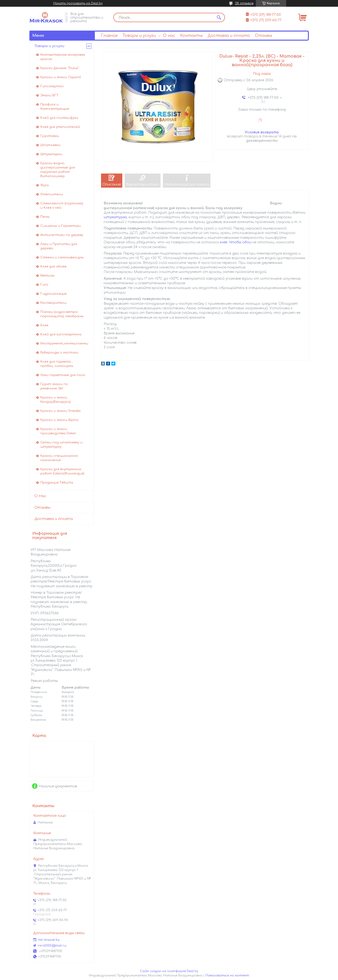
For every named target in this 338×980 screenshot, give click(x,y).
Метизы (47, 276)
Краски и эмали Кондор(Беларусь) (56, 400)
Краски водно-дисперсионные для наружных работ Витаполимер (58, 170)
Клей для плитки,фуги (59, 118)
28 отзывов (244, 3)
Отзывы (263, 36)
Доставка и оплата (229, 36)
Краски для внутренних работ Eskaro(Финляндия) (62, 471)
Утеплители (52, 194)
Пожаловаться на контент (227, 975)
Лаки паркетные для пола (63, 375)
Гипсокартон (52, 86)
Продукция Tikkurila (57, 483)
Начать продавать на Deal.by (78, 3)
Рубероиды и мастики (59, 353)
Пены (45, 217)
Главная (109, 36)
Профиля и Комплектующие (55, 107)
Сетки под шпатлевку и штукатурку (61, 445)
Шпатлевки (50, 145)
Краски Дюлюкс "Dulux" (60, 68)
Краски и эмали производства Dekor (58, 431)
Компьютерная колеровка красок (63, 57)
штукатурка (115, 217)
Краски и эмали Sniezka (60, 411)
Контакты (191, 36)
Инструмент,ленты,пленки (64, 343)
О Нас (40, 496)
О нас (169, 36)
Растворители (53, 303)
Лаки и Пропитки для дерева (59, 246)
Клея (44, 325)
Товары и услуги (139, 36)
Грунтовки (50, 136)
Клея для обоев (53, 267)
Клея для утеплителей (60, 127)
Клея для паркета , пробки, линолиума (57, 364)
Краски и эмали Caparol (61, 77)
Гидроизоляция (53, 294)
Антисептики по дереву (62, 235)
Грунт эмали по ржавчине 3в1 (54, 386)
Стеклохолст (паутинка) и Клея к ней (62, 206)
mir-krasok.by (49, 940)
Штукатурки (51, 154)
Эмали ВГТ (49, 95)
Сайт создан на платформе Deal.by (169, 971)
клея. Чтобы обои (236, 242)
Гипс (44, 285)
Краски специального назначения (59, 458)
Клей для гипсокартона (61, 334)
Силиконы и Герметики (61, 226)
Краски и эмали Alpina (59, 420)
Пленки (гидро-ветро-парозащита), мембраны (62, 314)
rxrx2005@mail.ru (52, 946)
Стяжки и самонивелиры (62, 257)
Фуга (45, 185)
